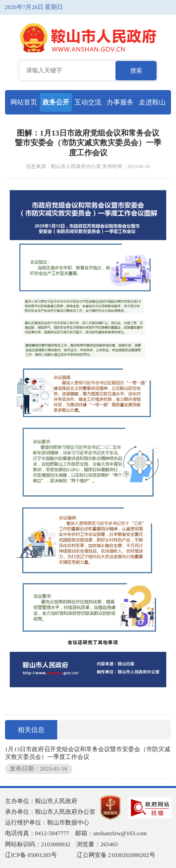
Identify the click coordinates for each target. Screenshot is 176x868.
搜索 (136, 71)
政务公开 (56, 102)
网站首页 (24, 102)
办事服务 (120, 102)
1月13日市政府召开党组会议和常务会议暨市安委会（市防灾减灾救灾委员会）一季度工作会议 (88, 753)
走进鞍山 (152, 102)
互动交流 (88, 102)
